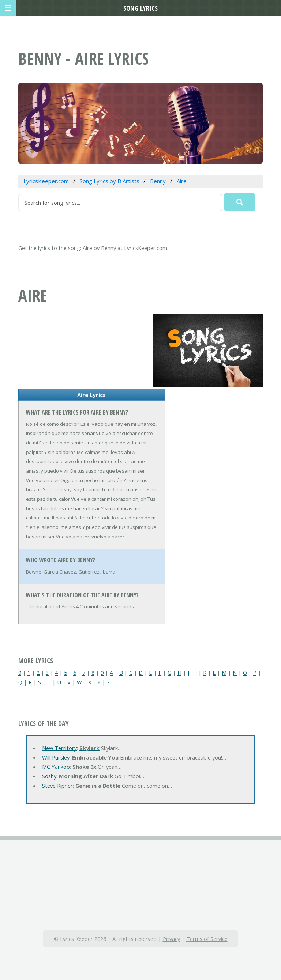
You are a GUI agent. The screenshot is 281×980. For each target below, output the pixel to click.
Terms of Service (207, 939)
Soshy (49, 776)
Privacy (171, 939)
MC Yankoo (56, 767)
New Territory (59, 748)
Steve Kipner (57, 786)
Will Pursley (56, 757)
